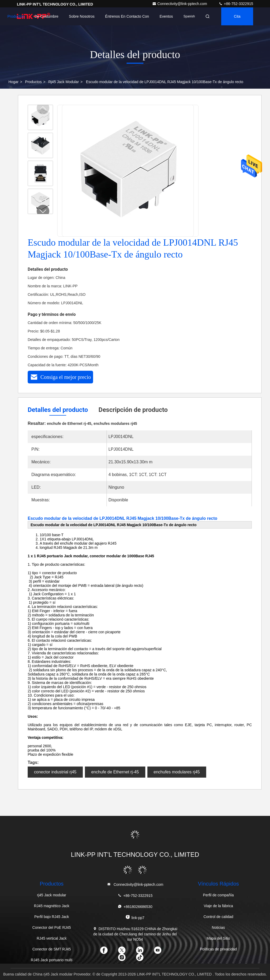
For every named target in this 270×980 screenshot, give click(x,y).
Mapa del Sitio (218, 938)
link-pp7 (135, 917)
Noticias (218, 927)
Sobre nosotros (82, 16)
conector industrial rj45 (55, 772)
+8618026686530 (135, 907)
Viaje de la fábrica (218, 906)
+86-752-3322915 (236, 4)
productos (33, 82)
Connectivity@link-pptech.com (180, 4)
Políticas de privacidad (218, 949)
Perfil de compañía (218, 895)
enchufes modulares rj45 (177, 772)
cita (237, 16)
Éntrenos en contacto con (127, 16)
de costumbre (46, 16)
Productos (16, 16)
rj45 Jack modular (64, 82)
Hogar (13, 82)
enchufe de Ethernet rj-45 (115, 772)
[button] (43, 211)
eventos (166, 16)
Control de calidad (218, 917)
